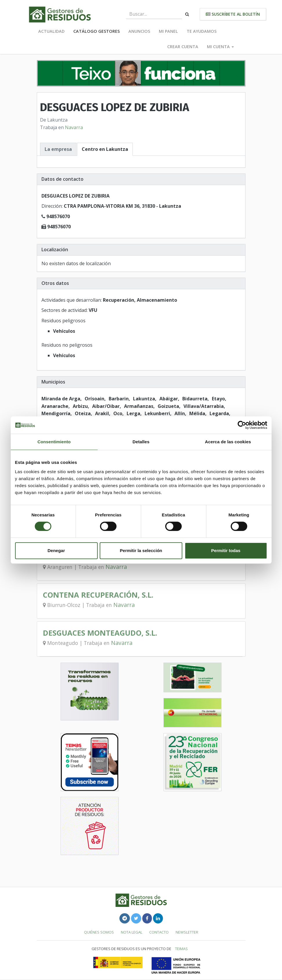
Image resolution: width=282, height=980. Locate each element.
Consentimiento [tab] (54, 442)
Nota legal (132, 932)
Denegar (56, 550)
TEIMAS (181, 949)
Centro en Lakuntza (105, 149)
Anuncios (139, 31)
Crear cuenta (183, 47)
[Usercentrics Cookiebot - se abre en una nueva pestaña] (242, 425)
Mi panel (168, 31)
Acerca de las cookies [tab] (228, 442)
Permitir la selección (141, 550)
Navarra (74, 127)
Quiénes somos (99, 932)
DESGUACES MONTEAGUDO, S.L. (100, 633)
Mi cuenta (220, 47)
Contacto (159, 932)
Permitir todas (226, 550)
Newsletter (187, 932)
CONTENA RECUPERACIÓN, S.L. (98, 595)
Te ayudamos (202, 31)
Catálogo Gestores (97, 31)
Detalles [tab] (141, 442)
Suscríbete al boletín (233, 14)
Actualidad (51, 31)
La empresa (58, 149)
